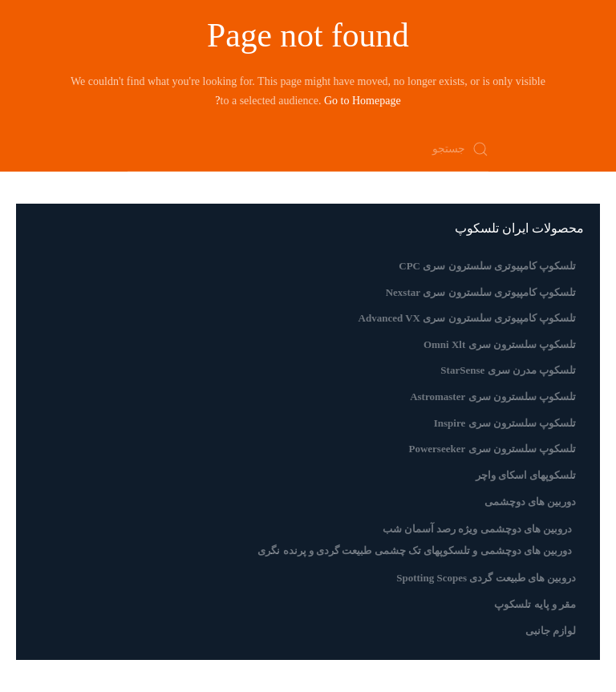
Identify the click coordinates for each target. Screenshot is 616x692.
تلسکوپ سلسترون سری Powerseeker (493, 449)
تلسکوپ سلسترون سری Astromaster (493, 397)
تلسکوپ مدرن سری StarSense (508, 370)
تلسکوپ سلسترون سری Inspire (505, 423)
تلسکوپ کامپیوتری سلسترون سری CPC (487, 266)
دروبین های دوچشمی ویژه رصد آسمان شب (478, 529)
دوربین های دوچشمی (531, 502)
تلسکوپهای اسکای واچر (526, 475)
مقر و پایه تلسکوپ (535, 604)
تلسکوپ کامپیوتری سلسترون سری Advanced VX (467, 318)
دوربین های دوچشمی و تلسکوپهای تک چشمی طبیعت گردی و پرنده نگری (415, 550)
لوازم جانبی (551, 631)
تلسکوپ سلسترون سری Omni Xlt (500, 344)
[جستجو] (308, 150)
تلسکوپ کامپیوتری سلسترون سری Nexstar (481, 292)
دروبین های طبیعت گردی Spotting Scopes (486, 578)
